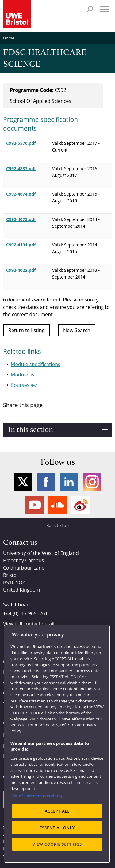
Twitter (23, 482)
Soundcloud (58, 505)
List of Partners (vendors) (36, 796)
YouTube (35, 505)
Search (90, 9)
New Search (77, 330)
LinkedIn (69, 482)
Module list (23, 375)
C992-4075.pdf (21, 219)
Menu (105, 9)
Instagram (92, 482)
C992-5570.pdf (21, 143)
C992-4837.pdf (21, 168)
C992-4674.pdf (21, 194)
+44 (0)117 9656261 (25, 613)
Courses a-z (24, 385)
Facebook (46, 482)
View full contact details (30, 624)
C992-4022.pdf (21, 270)
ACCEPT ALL (57, 811)
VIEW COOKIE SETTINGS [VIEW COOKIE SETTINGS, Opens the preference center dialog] (57, 844)
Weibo (81, 505)
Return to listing (26, 330)
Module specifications (36, 364)
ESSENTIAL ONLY (57, 828)
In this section (31, 430)
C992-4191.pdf (21, 245)
